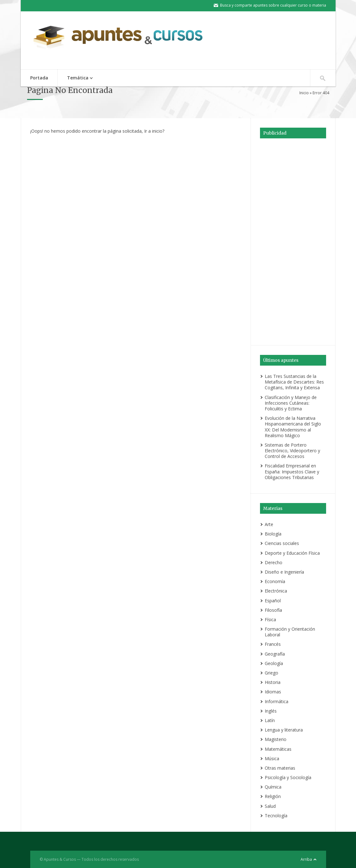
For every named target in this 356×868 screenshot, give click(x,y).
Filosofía (273, 610)
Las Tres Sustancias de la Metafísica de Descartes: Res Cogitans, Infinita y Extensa (294, 382)
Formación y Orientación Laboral (290, 632)
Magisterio (276, 739)
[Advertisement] (293, 241)
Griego (271, 673)
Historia (273, 682)
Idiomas (273, 692)
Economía (275, 581)
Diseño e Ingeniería (284, 572)
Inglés (271, 711)
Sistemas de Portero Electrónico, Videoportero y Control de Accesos (292, 451)
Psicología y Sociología (288, 777)
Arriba (306, 859)
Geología (274, 663)
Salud (270, 806)
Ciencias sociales (282, 543)
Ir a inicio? (154, 131)
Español (273, 601)
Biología (273, 534)
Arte (269, 524)
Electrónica (276, 591)
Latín (270, 720)
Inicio (304, 93)
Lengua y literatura (284, 730)
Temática (77, 78)
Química (273, 787)
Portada (39, 78)
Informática (277, 701)
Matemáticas (278, 749)
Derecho (274, 562)
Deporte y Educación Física (292, 553)
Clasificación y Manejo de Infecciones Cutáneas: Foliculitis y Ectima (291, 403)
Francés (273, 644)
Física (270, 619)
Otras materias (280, 768)
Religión (273, 796)
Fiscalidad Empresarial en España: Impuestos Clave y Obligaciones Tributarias (292, 471)
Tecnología (276, 816)
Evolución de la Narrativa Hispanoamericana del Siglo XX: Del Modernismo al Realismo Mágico (293, 427)
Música (272, 758)
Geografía (275, 654)
